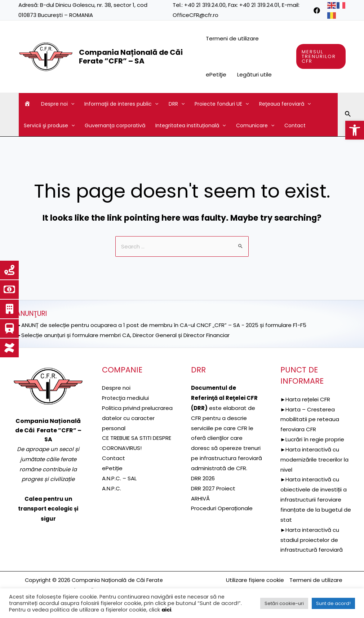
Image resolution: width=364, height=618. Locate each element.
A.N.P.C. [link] (112, 488)
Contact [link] (295, 125)
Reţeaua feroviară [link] (285, 104)
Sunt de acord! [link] (333, 603)
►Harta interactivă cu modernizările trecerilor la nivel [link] (314, 460)
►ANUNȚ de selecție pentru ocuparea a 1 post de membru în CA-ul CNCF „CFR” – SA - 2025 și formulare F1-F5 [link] (161, 325)
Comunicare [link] (255, 125)
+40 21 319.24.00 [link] (205, 5)
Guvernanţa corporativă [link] (115, 125)
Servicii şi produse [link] (49, 125)
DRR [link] (177, 104)
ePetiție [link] (112, 468)
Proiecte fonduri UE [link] (222, 104)
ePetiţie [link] (216, 74)
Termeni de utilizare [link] (232, 38)
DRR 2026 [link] (203, 478)
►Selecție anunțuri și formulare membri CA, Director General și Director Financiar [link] (123, 335)
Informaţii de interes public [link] (121, 104)
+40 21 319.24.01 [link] (259, 5)
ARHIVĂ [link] (200, 498)
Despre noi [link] (58, 104)
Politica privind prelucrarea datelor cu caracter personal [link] (137, 418)
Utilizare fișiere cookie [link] (255, 580)
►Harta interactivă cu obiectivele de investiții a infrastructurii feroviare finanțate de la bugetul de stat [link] (316, 499)
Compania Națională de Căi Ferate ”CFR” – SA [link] (131, 57)
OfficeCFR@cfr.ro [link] (196, 15)
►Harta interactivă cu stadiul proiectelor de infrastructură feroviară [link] (312, 540)
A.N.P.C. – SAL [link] (119, 478)
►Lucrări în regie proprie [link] (312, 439)
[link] (355, 130)
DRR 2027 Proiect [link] (213, 488)
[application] (71, 104)
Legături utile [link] (254, 74)
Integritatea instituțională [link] (190, 125)
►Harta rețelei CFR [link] (305, 399)
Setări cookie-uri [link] (284, 603)
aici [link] (166, 610)
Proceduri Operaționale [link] (222, 508)
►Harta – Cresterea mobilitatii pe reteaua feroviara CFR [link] (310, 420)
